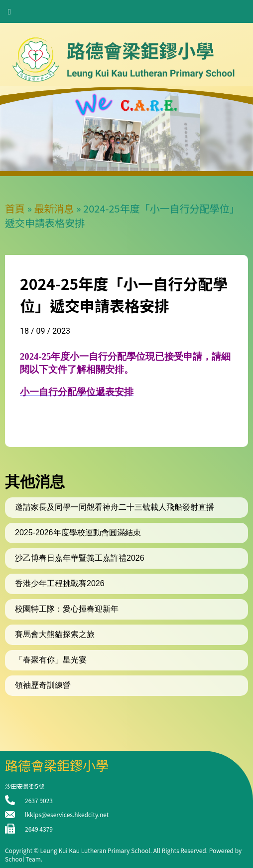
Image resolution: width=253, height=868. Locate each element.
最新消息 (54, 208)
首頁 (15, 208)
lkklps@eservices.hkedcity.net (67, 814)
